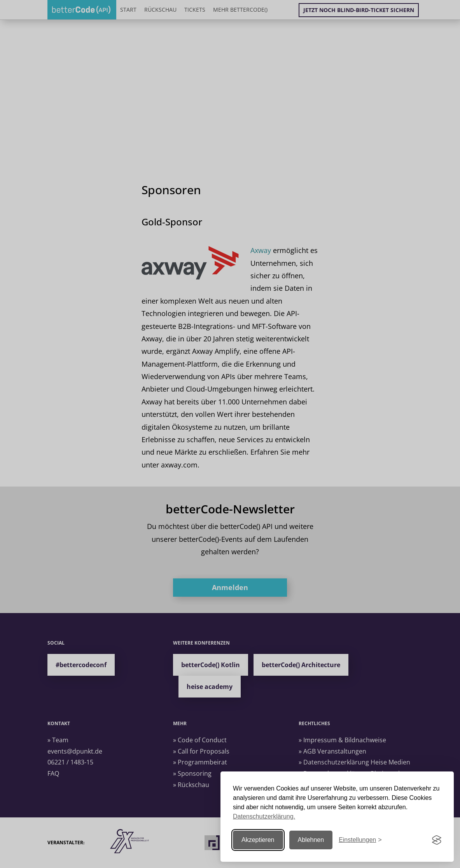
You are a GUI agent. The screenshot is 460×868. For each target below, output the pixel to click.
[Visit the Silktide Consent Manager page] (437, 840)
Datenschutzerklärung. (264, 816)
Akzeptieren (258, 840)
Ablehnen (311, 840)
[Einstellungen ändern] (360, 840)
